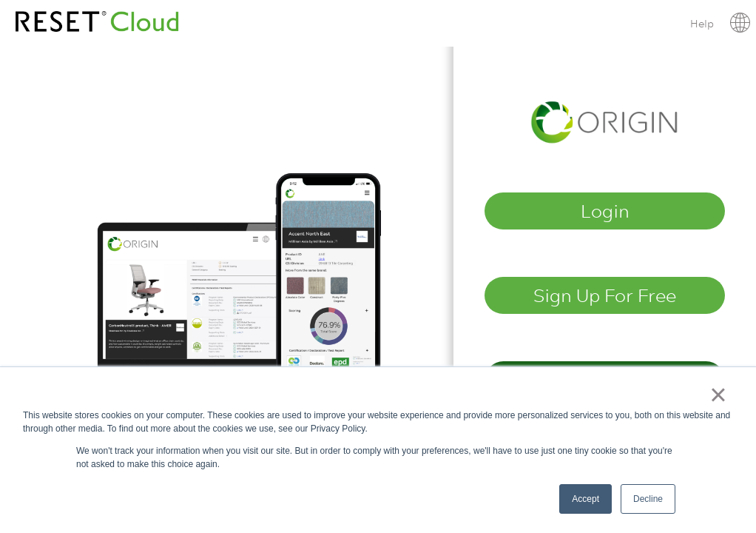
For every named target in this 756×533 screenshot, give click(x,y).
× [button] (718, 395)
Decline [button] (648, 499)
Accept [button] (585, 499)
